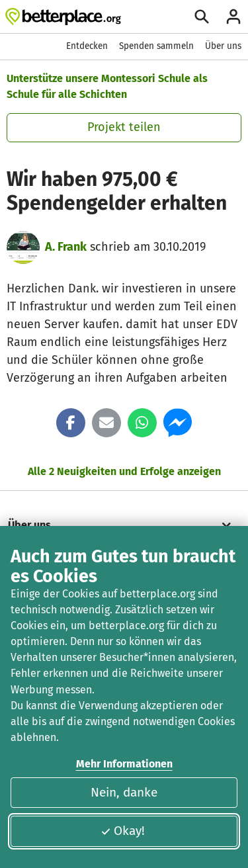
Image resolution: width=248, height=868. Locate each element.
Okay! (123, 831)
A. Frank (66, 247)
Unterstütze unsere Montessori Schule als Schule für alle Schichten (107, 86)
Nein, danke (124, 792)
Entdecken (87, 46)
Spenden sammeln (156, 46)
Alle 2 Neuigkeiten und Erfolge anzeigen (124, 471)
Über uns (223, 46)
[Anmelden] (233, 17)
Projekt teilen (124, 127)
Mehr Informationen (124, 764)
